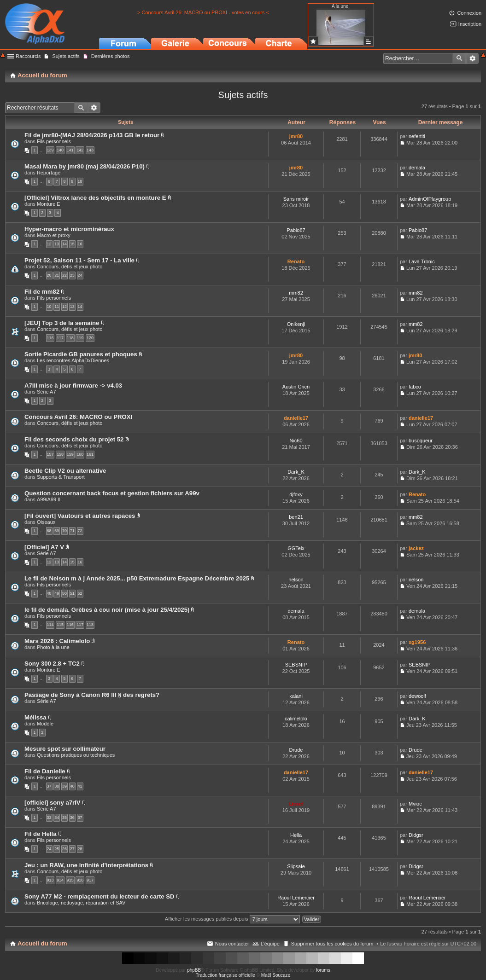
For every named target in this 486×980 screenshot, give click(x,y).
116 (50, 338)
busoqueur (421, 441)
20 (49, 275)
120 (90, 338)
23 (72, 275)
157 (50, 454)
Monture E (49, 204)
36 (72, 818)
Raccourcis (28, 56)
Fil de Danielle (45, 771)
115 (60, 625)
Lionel (296, 804)
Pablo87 (296, 230)
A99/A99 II (49, 499)
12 (49, 244)
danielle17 (296, 418)
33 (49, 818)
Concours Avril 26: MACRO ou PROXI (78, 417)
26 (64, 849)
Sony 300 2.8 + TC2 (52, 664)
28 (80, 849)
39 (64, 786)
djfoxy (296, 494)
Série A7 (47, 392)
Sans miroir (296, 199)
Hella (296, 835)
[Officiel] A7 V (44, 547)
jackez (416, 548)
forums (323, 970)
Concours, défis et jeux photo (70, 267)
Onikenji (296, 324)
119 (80, 338)
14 (64, 244)
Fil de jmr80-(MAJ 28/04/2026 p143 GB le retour (92, 135)
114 (50, 625)
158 (60, 454)
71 (72, 531)
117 (60, 338)
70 (64, 531)
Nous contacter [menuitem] (232, 944)
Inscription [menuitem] (470, 24)
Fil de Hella (41, 834)
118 (70, 338)
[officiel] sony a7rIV (53, 803)
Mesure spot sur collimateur (65, 749)
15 (72, 244)
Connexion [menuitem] (469, 13)
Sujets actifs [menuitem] (66, 56)
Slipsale (296, 866)
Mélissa (35, 717)
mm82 (296, 293)
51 (72, 593)
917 (90, 880)
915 (70, 880)
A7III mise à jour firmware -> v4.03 (73, 386)
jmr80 (296, 136)
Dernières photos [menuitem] (111, 56)
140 (60, 150)
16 (80, 244)
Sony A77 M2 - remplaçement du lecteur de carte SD (100, 896)
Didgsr (416, 835)
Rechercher (459, 58)
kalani (296, 696)
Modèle (45, 724)
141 (70, 150)
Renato (296, 261)
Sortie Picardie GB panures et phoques (81, 354)
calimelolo (296, 719)
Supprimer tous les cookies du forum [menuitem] (332, 944)
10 (80, 181)
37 (49, 786)
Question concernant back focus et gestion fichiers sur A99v (112, 493)
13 (57, 244)
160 (80, 454)
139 (50, 150)
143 (90, 150)
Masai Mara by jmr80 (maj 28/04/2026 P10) (85, 166)
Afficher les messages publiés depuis (232, 919)
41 (80, 786)
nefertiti (417, 136)
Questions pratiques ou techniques (76, 755)
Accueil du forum (42, 943)
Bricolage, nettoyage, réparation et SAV (81, 903)
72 (80, 531)
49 (57, 593)
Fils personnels (54, 141)
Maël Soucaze (276, 975)
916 (80, 880)
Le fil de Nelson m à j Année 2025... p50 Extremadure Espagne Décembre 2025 (137, 578)
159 (70, 454)
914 (60, 880)
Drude (296, 750)
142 (80, 150)
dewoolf (417, 696)
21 (57, 275)
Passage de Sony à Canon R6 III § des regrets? (92, 695)
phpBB (194, 970)
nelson (296, 580)
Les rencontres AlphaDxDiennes (73, 360)
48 (49, 593)
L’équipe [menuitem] (270, 944)
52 (80, 593)
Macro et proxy (54, 235)
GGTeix (296, 548)
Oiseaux (46, 522)
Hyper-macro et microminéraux (69, 229)
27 (72, 849)
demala (417, 168)
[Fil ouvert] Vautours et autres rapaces (80, 516)
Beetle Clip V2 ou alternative (65, 471)
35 (64, 818)
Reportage (49, 173)
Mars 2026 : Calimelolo (57, 641)
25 (57, 849)
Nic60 (296, 441)
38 (57, 786)
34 (57, 818)
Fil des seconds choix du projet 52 (74, 439)
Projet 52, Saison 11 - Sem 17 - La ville (79, 260)
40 (72, 786)
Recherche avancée (472, 58)
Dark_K (296, 472)
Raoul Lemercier (296, 898)
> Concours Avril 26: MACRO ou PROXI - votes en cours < (203, 12)
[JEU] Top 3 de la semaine (62, 323)
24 (80, 275)
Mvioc (415, 804)
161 (90, 454)
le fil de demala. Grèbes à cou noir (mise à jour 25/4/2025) (107, 610)
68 (49, 531)
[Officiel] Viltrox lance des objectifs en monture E (95, 198)
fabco (415, 387)
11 (57, 307)
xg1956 (417, 642)
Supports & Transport (61, 477)
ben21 (296, 517)
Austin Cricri (296, 387)
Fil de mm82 (42, 292)
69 (57, 531)
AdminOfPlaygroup (430, 199)
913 (50, 880)
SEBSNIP (296, 665)
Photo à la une (53, 647)
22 (64, 275)
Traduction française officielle (225, 975)
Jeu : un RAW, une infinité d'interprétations (86, 865)
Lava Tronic (422, 261)
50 (64, 593)
